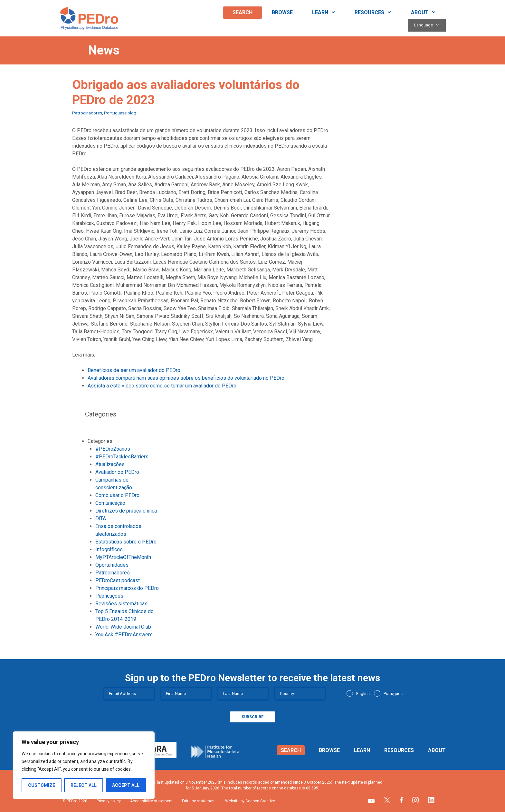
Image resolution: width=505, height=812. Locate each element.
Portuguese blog (120, 113)
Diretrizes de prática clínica (126, 511)
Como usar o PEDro (117, 495)
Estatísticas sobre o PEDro (126, 542)
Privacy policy (109, 801)
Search (243, 12)
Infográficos (109, 549)
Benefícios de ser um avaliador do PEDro (134, 370)
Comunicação (110, 503)
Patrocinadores (87, 113)
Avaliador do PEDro (117, 472)
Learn (329, 13)
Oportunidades (112, 565)
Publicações (109, 596)
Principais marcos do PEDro (127, 588)
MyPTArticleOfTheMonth (123, 557)
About (428, 13)
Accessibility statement (151, 801)
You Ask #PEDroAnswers (124, 635)
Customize (42, 785)
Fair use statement (199, 801)
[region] (84, 765)
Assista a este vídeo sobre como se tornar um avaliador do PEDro (162, 386)
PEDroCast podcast (118, 580)
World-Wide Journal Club (123, 627)
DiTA (101, 519)
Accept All (126, 785)
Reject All (84, 785)
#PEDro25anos (113, 449)
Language (430, 25)
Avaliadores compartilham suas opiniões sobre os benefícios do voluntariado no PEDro (186, 378)
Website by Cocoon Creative (250, 801)
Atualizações (110, 464)
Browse (282, 12)
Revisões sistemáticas (121, 604)
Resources (378, 13)
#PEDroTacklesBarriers (122, 457)
